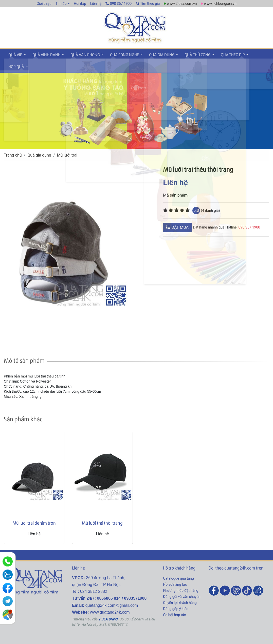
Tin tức (61, 4)
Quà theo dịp (222, 54)
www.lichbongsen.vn (220, 4)
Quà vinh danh (44, 54)
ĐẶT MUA (177, 214)
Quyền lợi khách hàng (180, 590)
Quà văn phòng (81, 54)
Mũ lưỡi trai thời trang (102, 510)
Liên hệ (96, 4)
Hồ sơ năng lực (175, 572)
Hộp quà (250, 54)
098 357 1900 (119, 4)
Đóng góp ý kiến (176, 596)
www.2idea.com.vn (182, 4)
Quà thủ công (188, 54)
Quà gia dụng (154, 54)
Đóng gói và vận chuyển (182, 584)
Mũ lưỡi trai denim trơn (34, 510)
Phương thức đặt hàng (181, 578)
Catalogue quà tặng (178, 565)
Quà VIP (15, 54)
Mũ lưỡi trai (67, 142)
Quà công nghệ (119, 54)
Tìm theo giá (148, 4)
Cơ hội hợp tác (174, 602)
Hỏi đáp (80, 4)
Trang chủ (13, 142)
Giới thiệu (44, 4)
